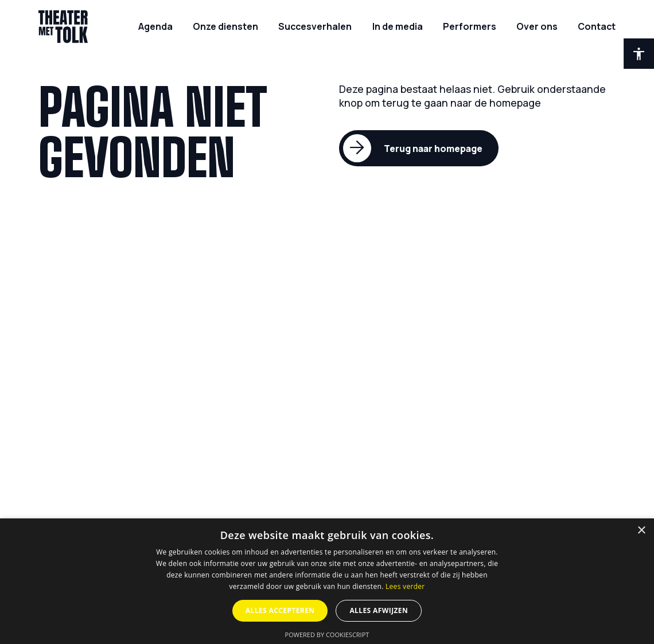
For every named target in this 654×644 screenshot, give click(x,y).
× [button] (641, 531)
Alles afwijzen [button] (379, 610)
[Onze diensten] (225, 26)
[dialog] (327, 581)
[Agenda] (155, 26)
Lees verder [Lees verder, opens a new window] (405, 586)
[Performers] (470, 26)
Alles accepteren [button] (280, 610)
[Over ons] (537, 26)
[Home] (63, 27)
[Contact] (597, 26)
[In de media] (398, 26)
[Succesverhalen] (315, 26)
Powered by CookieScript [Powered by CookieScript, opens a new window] (327, 635)
